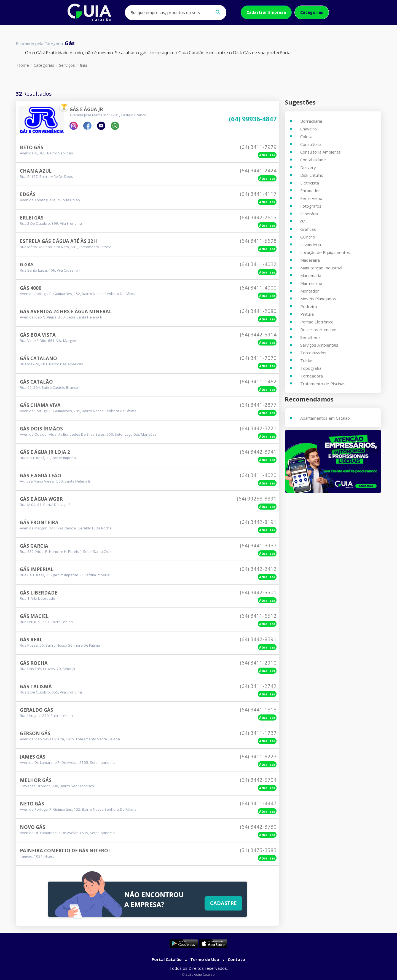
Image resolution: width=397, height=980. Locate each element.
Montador (310, 291)
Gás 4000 (31, 288)
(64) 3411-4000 (258, 288)
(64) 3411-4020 (258, 475)
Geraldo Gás (37, 710)
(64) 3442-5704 (258, 780)
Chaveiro (309, 129)
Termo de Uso (205, 959)
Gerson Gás (35, 733)
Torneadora (312, 376)
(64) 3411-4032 (258, 264)
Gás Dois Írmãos (41, 429)
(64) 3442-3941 (258, 452)
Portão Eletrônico (317, 322)
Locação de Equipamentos (325, 252)
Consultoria (311, 144)
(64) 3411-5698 (258, 241)
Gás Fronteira (39, 522)
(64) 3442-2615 (258, 217)
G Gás (27, 265)
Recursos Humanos (319, 330)
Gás (84, 65)
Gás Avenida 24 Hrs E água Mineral (66, 311)
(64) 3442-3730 (258, 827)
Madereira (310, 260)
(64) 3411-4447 (258, 803)
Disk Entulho (312, 175)
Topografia (311, 368)
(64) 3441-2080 (258, 311)
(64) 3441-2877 (258, 405)
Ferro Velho (311, 198)
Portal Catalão (167, 959)
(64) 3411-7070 (258, 358)
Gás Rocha (34, 663)
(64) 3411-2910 (258, 663)
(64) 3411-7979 (258, 147)
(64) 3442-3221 (258, 428)
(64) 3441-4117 (258, 194)
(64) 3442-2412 (258, 569)
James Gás (33, 757)
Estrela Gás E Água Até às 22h (58, 241)
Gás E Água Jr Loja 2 (45, 452)
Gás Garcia (34, 546)
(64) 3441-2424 (258, 170)
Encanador (310, 191)
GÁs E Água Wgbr (41, 499)
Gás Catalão (36, 382)
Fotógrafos (311, 206)
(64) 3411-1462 (258, 381)
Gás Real (31, 640)
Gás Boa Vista (38, 335)
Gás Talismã (36, 686)
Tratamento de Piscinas (323, 384)
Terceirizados (313, 353)
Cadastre (223, 903)
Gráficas (308, 229)
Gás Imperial (37, 569)
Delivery (308, 167)
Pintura (307, 314)
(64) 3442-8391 (258, 639)
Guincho (308, 237)
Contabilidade (313, 160)
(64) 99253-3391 (257, 499)
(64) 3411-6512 (258, 616)
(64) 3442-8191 (258, 522)
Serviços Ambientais (319, 345)
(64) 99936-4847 (253, 119)
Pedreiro (309, 306)
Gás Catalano (38, 358)
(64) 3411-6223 (258, 756)
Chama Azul (36, 171)
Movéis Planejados (318, 299)
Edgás (28, 194)
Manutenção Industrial (321, 268)
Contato (236, 959)
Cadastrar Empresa (266, 12)
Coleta (306, 136)
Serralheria (310, 337)
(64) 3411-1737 (258, 733)
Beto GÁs (32, 147)
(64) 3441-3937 (258, 545)
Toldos (307, 360)
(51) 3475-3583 (258, 850)
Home (23, 65)
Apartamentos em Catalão (325, 418)
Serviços (67, 65)
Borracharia (311, 121)
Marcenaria (311, 275)
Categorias (312, 12)
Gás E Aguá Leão (41, 476)
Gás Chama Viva (40, 405)
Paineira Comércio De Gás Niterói (65, 851)
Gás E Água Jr (86, 109)
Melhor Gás (36, 780)
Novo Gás (33, 827)
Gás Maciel (34, 616)
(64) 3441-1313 (258, 709)
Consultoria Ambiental (321, 152)
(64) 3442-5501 (258, 592)
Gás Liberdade (39, 593)
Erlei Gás (32, 218)
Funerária (309, 214)
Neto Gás (32, 804)
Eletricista (310, 183)
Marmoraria (311, 283)
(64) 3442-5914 (258, 334)
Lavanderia (311, 245)
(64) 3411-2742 (258, 686)
